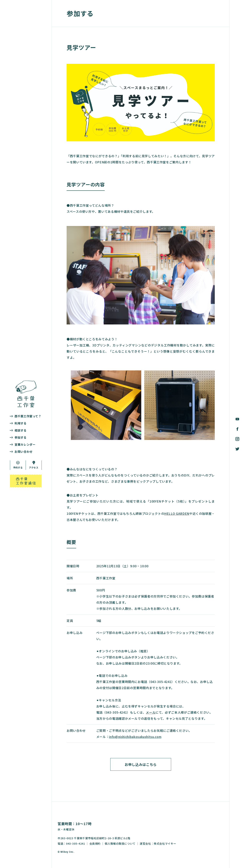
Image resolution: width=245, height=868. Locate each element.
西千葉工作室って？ (28, 416)
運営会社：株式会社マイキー (158, 843)
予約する (18, 467)
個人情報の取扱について (120, 843)
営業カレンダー (25, 444)
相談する (21, 430)
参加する (21, 437)
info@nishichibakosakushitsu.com (135, 737)
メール (151, 712)
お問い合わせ (24, 452)
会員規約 (95, 843)
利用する (21, 423)
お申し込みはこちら (141, 764)
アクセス (34, 467)
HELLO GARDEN (177, 513)
